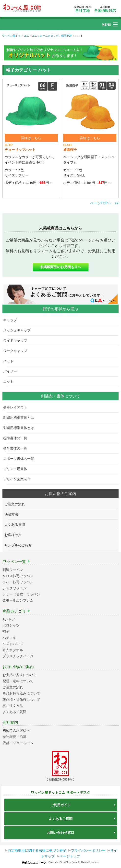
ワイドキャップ (17, 341)
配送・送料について (18, 681)
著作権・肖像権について (21, 700)
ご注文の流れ (17, 504)
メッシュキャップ (19, 330)
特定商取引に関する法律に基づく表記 (37, 850)
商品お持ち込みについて (21, 693)
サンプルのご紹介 (20, 545)
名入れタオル (13, 650)
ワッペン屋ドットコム (15, 36)
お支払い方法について (20, 675)
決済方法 (13, 514)
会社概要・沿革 (14, 737)
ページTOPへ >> (104, 203)
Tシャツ (9, 619)
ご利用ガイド (83, 805)
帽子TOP (67, 36)
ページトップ (70, 856)
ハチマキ (9, 638)
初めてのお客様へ (16, 730)
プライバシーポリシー (88, 850)
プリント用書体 (17, 469)
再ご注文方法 (13, 706)
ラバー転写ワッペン (18, 582)
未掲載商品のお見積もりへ (60, 267)
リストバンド (13, 644)
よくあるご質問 (14, 712)
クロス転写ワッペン (18, 576)
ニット (10, 382)
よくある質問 (17, 525)
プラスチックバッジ (18, 656)
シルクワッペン (14, 588)
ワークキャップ (17, 351)
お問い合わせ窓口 (81, 833)
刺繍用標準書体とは (20, 418)
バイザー (12, 371)
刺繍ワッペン (13, 570)
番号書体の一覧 (17, 448)
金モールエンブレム (18, 600)
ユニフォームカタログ (45, 36)
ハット (10, 361)
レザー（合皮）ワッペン (21, 594)
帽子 (6, 631)
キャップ (12, 320)
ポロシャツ (11, 625)
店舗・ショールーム (18, 743)
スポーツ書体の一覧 (20, 459)
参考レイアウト (17, 407)
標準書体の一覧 (17, 438)
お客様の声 (15, 535)
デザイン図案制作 (19, 479)
